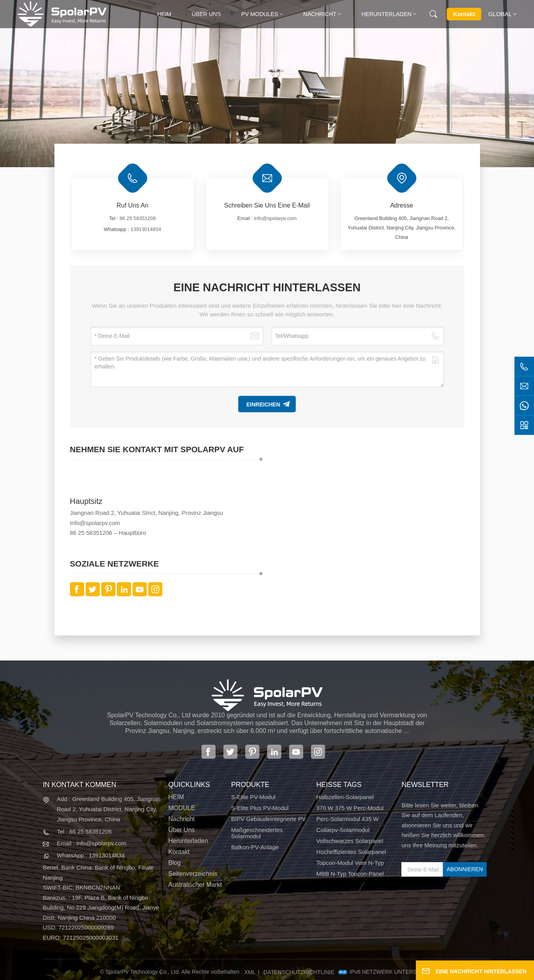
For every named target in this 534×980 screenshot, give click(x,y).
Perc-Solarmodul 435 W (348, 819)
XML (250, 972)
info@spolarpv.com (275, 218)
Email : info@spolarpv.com (92, 843)
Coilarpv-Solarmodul (343, 830)
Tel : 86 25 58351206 (84, 831)
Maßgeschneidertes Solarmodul (257, 833)
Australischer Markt (195, 885)
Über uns (206, 14)
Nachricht (320, 14)
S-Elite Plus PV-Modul (260, 808)
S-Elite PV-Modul (253, 797)
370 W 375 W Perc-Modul (350, 808)
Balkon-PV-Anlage (255, 847)
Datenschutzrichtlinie (299, 972)
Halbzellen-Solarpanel (345, 797)
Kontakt (464, 14)
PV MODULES (260, 14)
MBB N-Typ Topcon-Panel (350, 874)
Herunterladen (387, 14)
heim (164, 14)
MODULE (182, 808)
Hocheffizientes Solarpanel (351, 852)
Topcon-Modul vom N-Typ (350, 863)
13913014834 (146, 229)
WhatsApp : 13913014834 (91, 855)
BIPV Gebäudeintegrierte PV (269, 819)
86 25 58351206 (138, 218)
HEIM (176, 797)
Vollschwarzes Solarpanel (350, 841)
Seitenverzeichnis (193, 874)
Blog (174, 863)
